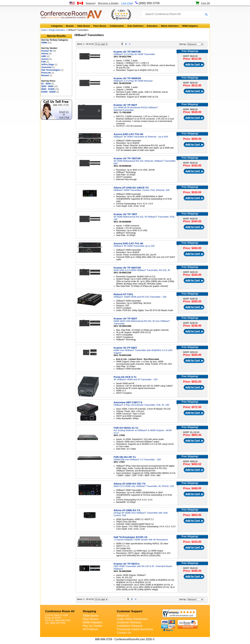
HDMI (46, 43)
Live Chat (127, 3)
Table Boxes (84, 26)
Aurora (47, 59)
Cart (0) (205, 3)
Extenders (152, 26)
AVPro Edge (49, 64)
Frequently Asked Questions (135, 629)
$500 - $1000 (50, 89)
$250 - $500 (49, 86)
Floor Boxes (100, 26)
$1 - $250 (48, 84)
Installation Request (130, 626)
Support (91, 3)
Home (44, 30)
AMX (45, 56)
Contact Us (124, 633)
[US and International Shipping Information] (76, 3)
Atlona (46, 54)
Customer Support (130, 611)
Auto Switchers (135, 26)
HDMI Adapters (190, 26)
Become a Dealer (108, 3)
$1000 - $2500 (50, 92)
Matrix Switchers (170, 26)
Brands (70, 26)
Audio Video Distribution (132, 619)
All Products (90, 629)
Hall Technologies (52, 70)
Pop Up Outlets (93, 626)
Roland (47, 75)
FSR (45, 62)
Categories (57, 26)
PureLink (48, 73)
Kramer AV (49, 51)
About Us (123, 616)
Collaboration (117, 26)
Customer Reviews (129, 622)
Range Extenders (57, 30)
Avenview (48, 67)
